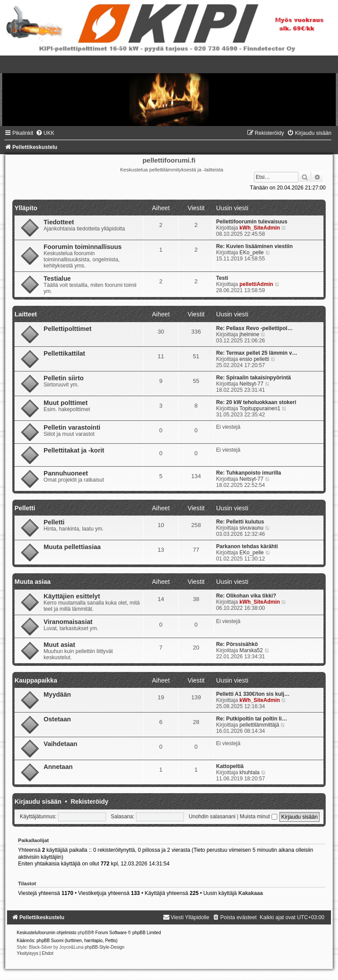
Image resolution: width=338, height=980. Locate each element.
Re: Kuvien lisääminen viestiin (254, 246)
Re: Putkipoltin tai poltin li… (252, 719)
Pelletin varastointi (72, 427)
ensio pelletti (254, 359)
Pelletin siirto (64, 378)
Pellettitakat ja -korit (74, 450)
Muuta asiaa (33, 582)
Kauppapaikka (36, 680)
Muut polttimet (66, 403)
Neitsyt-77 (251, 384)
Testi (222, 278)
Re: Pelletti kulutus (240, 522)
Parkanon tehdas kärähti (247, 546)
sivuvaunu (251, 528)
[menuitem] (45, 133)
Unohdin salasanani (212, 817)
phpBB (84, 933)
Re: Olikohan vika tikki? (246, 596)
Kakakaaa (250, 893)
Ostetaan (57, 719)
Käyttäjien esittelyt (72, 596)
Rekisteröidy (89, 802)
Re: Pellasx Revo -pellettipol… (254, 328)
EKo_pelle (252, 252)
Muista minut (259, 817)
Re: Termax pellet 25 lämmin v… (257, 353)
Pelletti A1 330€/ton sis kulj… (253, 694)
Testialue (57, 278)
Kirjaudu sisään (38, 802)
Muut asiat (59, 645)
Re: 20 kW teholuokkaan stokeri (256, 402)
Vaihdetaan (61, 744)
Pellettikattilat (64, 353)
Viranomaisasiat (68, 622)
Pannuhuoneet (66, 473)
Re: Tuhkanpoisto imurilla (249, 473)
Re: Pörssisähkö (237, 644)
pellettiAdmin (256, 284)
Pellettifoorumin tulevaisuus (252, 222)
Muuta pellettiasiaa (72, 547)
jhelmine (249, 334)
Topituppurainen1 (260, 408)
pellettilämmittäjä (259, 725)
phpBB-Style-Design (105, 947)
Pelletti (25, 508)
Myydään (57, 694)
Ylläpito (26, 208)
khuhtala (250, 772)
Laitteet (26, 314)
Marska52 (251, 650)
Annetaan (58, 767)
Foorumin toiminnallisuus (83, 247)
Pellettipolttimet (68, 329)
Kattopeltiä (230, 766)
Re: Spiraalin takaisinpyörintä (253, 378)
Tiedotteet (59, 222)
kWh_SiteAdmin (260, 228)
